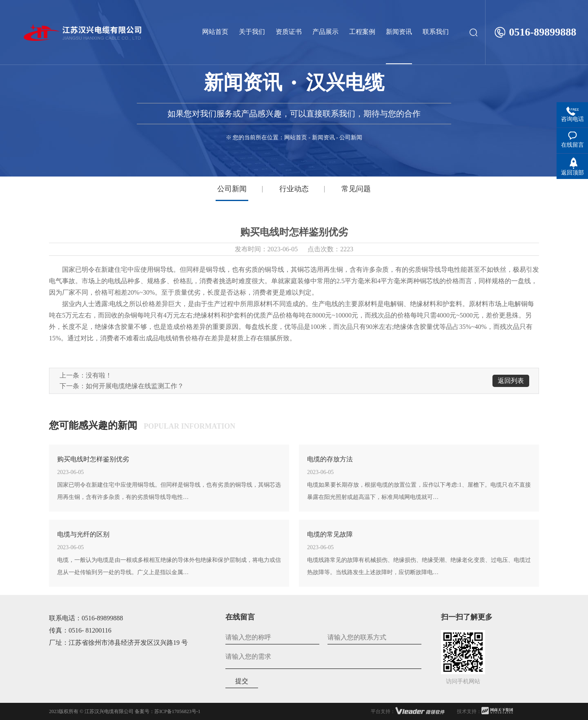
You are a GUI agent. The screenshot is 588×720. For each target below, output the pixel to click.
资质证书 (289, 32)
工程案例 (362, 32)
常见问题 (356, 189)
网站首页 (215, 32)
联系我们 (436, 32)
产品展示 (325, 32)
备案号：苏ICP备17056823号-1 (168, 711)
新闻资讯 (399, 32)
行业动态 (294, 189)
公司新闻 (232, 189)
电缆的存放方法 (330, 459)
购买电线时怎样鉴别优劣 (93, 459)
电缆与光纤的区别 (83, 534)
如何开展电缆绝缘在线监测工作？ (135, 386)
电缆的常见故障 (330, 534)
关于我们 (252, 32)
